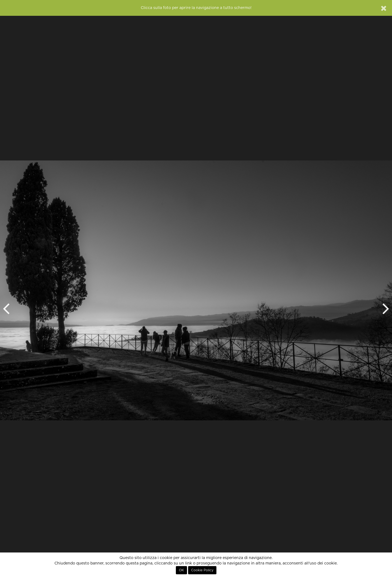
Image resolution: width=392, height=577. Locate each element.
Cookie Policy (202, 570)
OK (181, 570)
